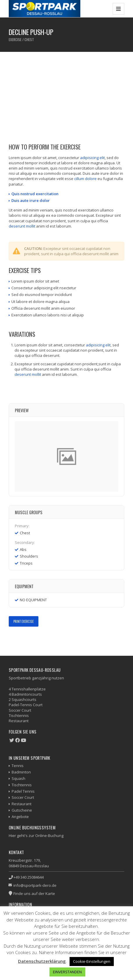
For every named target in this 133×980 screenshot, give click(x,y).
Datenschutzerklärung (42, 961)
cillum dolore (85, 179)
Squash (18, 778)
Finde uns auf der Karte (34, 893)
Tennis (18, 766)
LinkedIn (38, 639)
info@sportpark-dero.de (35, 885)
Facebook (12, 639)
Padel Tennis (23, 791)
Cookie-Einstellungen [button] (92, 961)
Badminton (21, 772)
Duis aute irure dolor (31, 200)
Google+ (29, 639)
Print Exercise (24, 621)
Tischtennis (22, 785)
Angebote (20, 817)
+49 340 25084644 (29, 877)
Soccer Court (23, 797)
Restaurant (22, 804)
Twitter (21, 639)
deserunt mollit (22, 226)
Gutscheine (22, 810)
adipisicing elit (92, 158)
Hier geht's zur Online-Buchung (36, 836)
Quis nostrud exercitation (35, 194)
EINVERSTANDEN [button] (67, 972)
